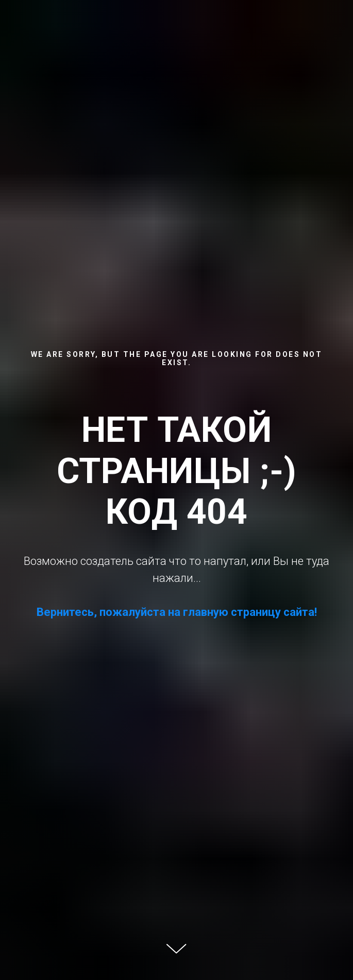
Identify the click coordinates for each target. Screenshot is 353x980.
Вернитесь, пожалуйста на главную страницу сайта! (177, 612)
